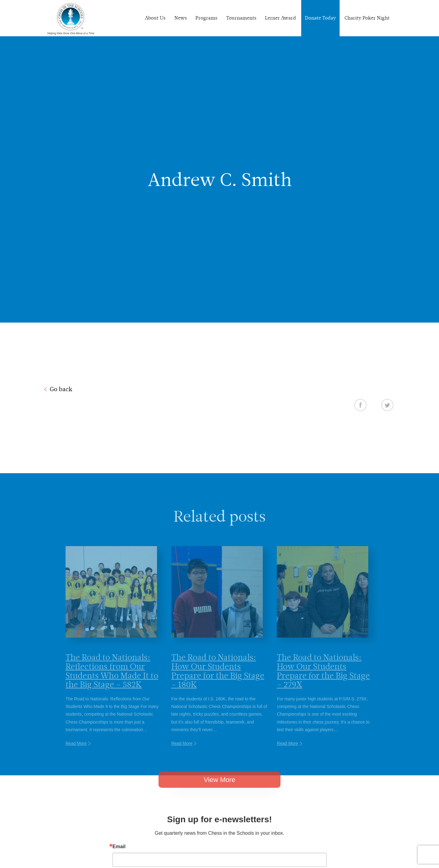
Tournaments (241, 18)
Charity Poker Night (367, 18)
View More (220, 790)
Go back (61, 389)
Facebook (360, 405)
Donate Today (320, 18)
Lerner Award (280, 18)
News (181, 18)
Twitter (387, 405)
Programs (206, 18)
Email (119, 847)
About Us (155, 18)
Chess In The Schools (71, 19)
